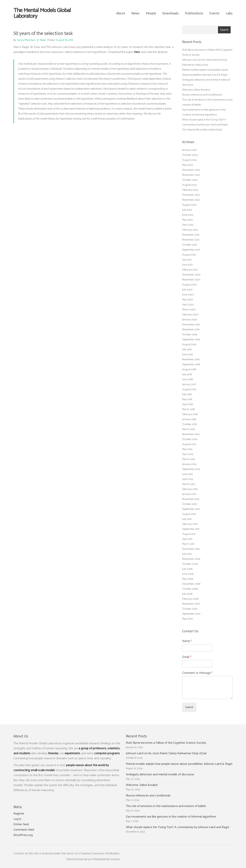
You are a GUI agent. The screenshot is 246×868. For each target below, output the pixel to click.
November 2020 (191, 280)
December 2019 (191, 325)
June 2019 (187, 355)
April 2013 (187, 479)
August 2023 (189, 185)
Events (214, 13)
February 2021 (190, 270)
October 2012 (190, 504)
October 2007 (190, 609)
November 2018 (191, 360)
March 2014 (189, 459)
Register (19, 814)
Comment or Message (197, 673)
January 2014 (189, 464)
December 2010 (191, 549)
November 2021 (191, 240)
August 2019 (189, 345)
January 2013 (189, 494)
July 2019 (187, 350)
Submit (189, 707)
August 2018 (189, 370)
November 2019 (191, 330)
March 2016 (189, 409)
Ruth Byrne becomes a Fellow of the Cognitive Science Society (166, 743)
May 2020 (188, 300)
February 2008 (190, 599)
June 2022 (188, 215)
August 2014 (189, 444)
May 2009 (188, 579)
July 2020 (187, 290)
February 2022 (190, 230)
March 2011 (188, 544)
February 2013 (190, 489)
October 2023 (190, 180)
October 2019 (190, 335)
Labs (229, 13)
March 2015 (188, 429)
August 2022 (189, 205)
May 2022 (187, 220)
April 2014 (188, 454)
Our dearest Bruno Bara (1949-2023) (202, 130)
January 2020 (190, 320)
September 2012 (191, 509)
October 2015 (189, 424)
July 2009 (187, 569)
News (135, 13)
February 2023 (190, 190)
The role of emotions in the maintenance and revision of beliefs (166, 806)
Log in (17, 819)
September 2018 (191, 365)
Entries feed (21, 824)
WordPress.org (23, 835)
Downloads (171, 13)
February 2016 (190, 414)
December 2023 (191, 170)
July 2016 (187, 394)
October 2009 (190, 564)
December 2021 (191, 235)
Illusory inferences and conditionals (202, 95)
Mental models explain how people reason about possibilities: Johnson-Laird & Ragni (179, 764)
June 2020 (188, 295)
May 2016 (187, 399)
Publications (194, 13)
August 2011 (189, 534)
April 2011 (187, 539)
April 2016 (188, 404)
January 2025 (189, 150)
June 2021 (187, 265)
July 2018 (187, 375)
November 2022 (191, 200)
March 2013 (188, 484)
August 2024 (189, 160)
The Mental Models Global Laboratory (42, 13)
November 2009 (191, 559)
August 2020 (189, 285)
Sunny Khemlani (26, 40)
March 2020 (189, 310)
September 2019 (191, 340)
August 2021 (189, 255)
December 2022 (191, 195)
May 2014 (187, 449)
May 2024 (188, 165)
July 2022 (187, 210)
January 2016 (189, 419)
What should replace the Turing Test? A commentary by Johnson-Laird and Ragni (177, 827)
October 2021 (190, 245)
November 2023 (191, 175)
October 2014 (190, 439)
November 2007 (191, 604)
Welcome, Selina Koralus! (196, 90)
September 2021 (191, 250)
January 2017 (189, 385)
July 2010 (187, 554)
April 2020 (188, 305)
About (121, 13)
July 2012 (187, 519)
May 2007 (187, 619)
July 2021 (187, 260)
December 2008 (191, 584)
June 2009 (188, 574)
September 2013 (191, 469)
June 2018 (187, 380)
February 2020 (190, 315)
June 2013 (187, 474)
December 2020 (191, 275)
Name (187, 641)
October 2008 (190, 589)
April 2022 (188, 225)
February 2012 (190, 524)
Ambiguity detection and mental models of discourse (160, 775)
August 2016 (189, 389)
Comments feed (24, 830)
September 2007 (191, 614)
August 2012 (189, 514)
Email (187, 657)
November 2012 (191, 499)
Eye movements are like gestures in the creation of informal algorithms (171, 817)
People (151, 13)
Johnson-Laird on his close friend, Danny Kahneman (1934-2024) (166, 753)
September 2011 (191, 529)
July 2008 (187, 594)
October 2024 (190, 155)
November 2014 (191, 434)
